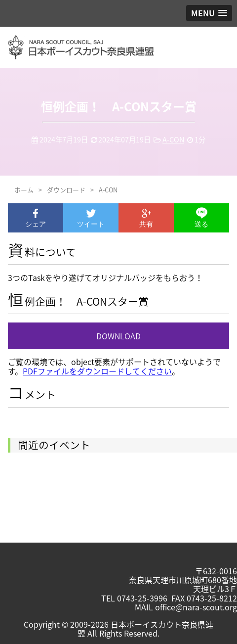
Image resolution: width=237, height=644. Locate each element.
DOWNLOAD (118, 336)
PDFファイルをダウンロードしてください (97, 371)
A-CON (173, 139)
